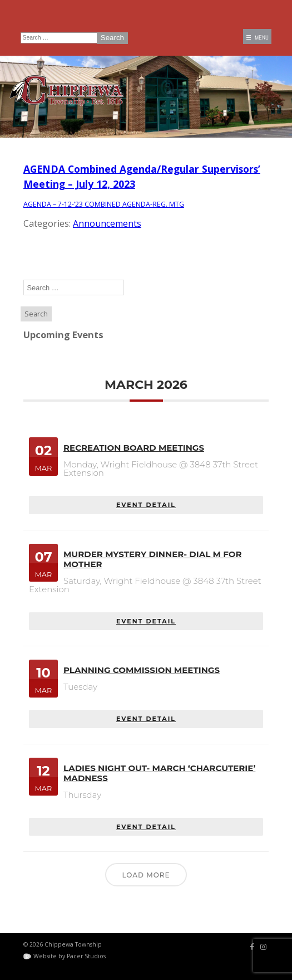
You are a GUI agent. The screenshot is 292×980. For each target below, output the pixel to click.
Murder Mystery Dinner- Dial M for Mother (152, 559)
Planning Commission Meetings (142, 670)
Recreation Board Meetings (134, 448)
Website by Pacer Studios (70, 956)
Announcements (107, 223)
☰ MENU (257, 38)
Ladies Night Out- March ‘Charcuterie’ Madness (159, 772)
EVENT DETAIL (146, 505)
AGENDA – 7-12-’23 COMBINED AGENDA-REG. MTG (105, 204)
